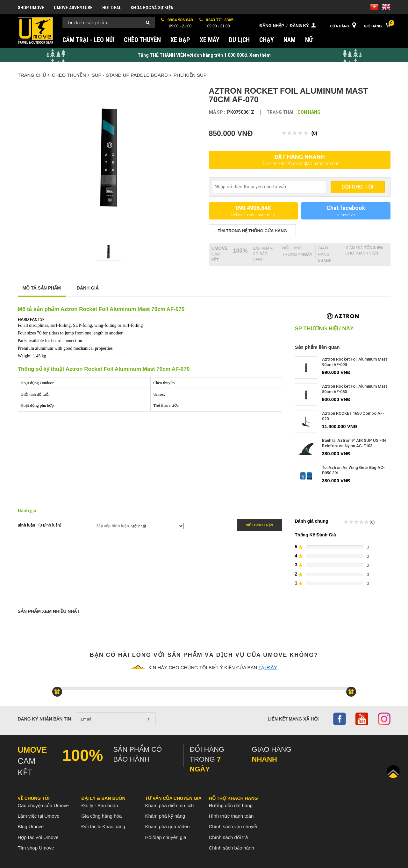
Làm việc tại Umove (39, 816)
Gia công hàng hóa (102, 816)
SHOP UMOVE (31, 8)
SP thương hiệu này (324, 329)
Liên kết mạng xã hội (293, 719)
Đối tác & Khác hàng (103, 826)
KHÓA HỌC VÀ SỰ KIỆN (152, 8)
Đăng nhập (272, 26)
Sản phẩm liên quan (317, 347)
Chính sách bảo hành (232, 848)
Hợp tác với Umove (38, 837)
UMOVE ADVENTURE (73, 8)
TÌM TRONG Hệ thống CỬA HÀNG (252, 231)
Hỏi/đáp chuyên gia (166, 837)
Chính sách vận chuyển (234, 826)
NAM (290, 40)
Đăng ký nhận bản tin (44, 719)
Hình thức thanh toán (231, 816)
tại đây (268, 667)
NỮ (309, 40)
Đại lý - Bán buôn (100, 805)
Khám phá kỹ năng (165, 816)
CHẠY (267, 40)
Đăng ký (299, 26)
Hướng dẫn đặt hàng (231, 805)
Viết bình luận (260, 525)
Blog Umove (31, 826)
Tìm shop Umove (36, 848)
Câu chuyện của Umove (43, 805)
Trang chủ (34, 75)
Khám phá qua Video (168, 826)
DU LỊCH (239, 40)
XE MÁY (210, 40)
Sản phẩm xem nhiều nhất (49, 611)
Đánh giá (88, 288)
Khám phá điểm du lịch (170, 805)
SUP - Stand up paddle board (131, 75)
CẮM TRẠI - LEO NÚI (88, 40)
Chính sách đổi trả (228, 837)
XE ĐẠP (180, 40)
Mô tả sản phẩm (42, 288)
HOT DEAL (112, 8)
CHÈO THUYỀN (142, 40)
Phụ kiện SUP (190, 75)
